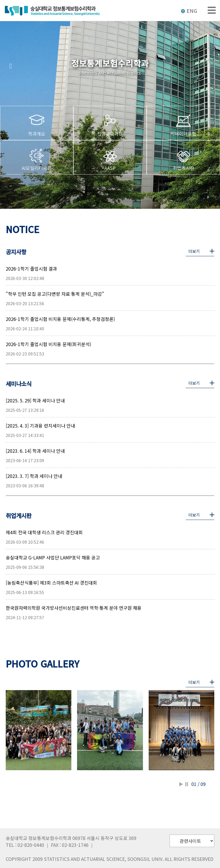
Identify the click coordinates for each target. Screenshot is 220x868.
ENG (189, 11)
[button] (11, 66)
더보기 (194, 251)
